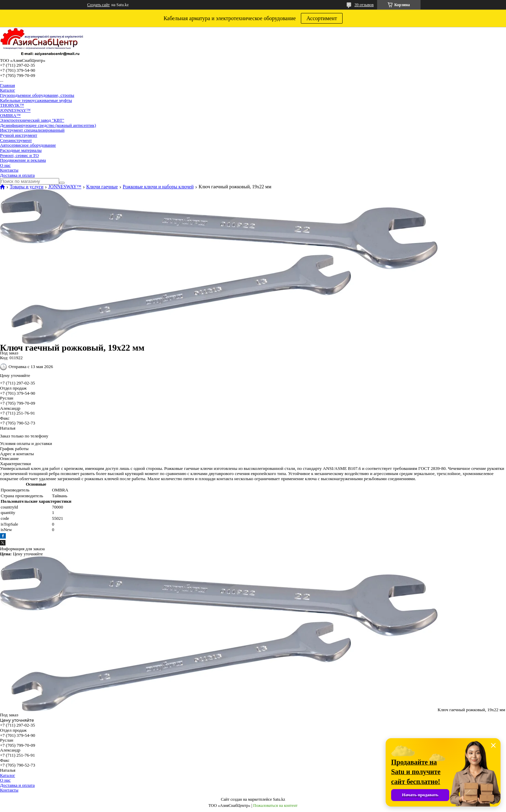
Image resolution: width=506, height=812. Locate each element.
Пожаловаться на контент (276, 806)
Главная (8, 85)
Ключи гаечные (102, 187)
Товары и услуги (26, 187)
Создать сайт (98, 5)
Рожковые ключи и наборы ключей (158, 187)
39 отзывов (364, 5)
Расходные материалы (21, 150)
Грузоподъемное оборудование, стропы (37, 95)
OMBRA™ (10, 115)
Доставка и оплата (17, 175)
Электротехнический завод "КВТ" (32, 120)
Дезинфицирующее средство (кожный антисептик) (48, 125)
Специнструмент (16, 140)
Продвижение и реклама (23, 160)
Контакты (9, 170)
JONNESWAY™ (15, 110)
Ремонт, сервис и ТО (19, 155)
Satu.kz (279, 799)
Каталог (8, 90)
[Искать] (62, 183)
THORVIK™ (12, 105)
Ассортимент (322, 18)
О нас (5, 165)
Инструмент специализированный (32, 130)
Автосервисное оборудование (28, 145)
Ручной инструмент (19, 135)
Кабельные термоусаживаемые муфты (36, 100)
